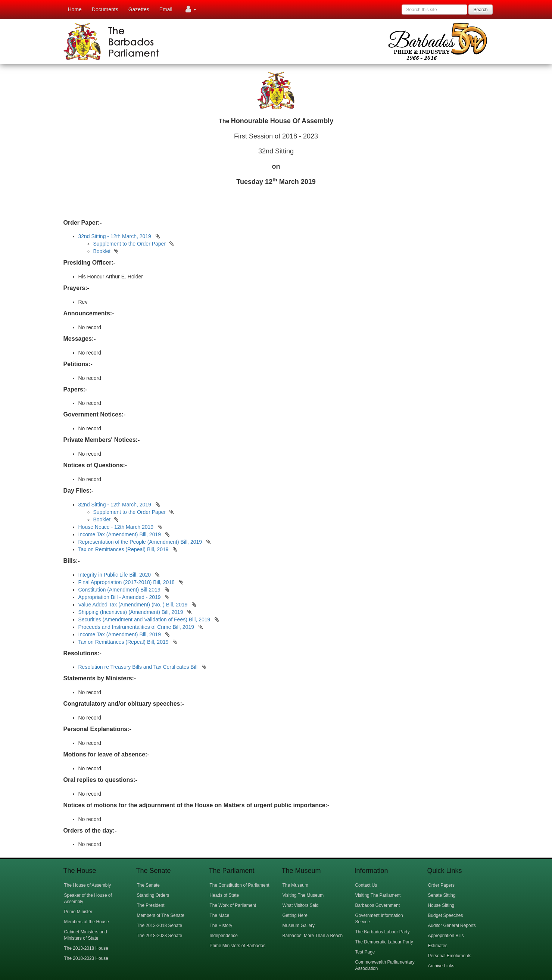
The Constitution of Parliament (240, 885)
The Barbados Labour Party (383, 932)
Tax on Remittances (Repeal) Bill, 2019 (124, 549)
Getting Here (295, 915)
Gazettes (139, 9)
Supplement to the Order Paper (130, 244)
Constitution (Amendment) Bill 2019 (120, 590)
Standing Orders (153, 895)
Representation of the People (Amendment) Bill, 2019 (140, 542)
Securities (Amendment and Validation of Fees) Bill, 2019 (145, 619)
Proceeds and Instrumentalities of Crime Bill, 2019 (137, 627)
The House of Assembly (88, 885)
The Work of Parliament (233, 905)
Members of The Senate (161, 915)
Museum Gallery (299, 926)
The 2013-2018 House (86, 948)
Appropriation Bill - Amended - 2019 (120, 597)
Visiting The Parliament (378, 895)
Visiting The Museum (303, 895)
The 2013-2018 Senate (160, 926)
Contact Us (366, 885)
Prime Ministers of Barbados (238, 946)
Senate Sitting (442, 895)
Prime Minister (78, 912)
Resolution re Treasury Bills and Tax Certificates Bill (139, 667)
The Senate (148, 885)
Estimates (438, 946)
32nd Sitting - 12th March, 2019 (115, 236)
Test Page (365, 952)
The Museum (295, 885)
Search (480, 10)
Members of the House (87, 922)
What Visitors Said (301, 905)
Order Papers (441, 885)
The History (221, 926)
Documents (105, 9)
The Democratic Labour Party (384, 942)
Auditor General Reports (452, 926)
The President (151, 905)
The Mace (220, 915)
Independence (224, 936)
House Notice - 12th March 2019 (116, 527)
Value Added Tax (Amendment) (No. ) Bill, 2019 (134, 605)
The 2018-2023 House (86, 958)
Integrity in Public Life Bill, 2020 (115, 575)
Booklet (102, 251)
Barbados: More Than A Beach (313, 936)
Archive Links (441, 966)
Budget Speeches (446, 915)
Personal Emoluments (450, 956)
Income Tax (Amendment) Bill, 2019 (120, 534)
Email (166, 9)
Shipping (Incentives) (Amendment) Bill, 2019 (132, 612)
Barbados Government (378, 905)
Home (75, 9)
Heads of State (224, 895)
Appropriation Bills (446, 936)
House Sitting (441, 905)
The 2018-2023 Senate (160, 936)
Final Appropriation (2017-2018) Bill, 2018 (127, 582)
